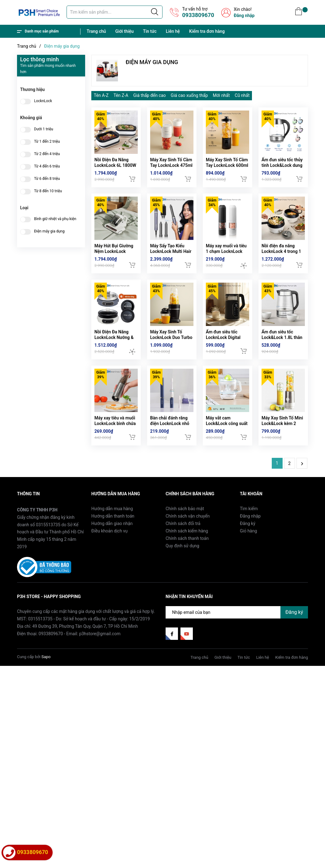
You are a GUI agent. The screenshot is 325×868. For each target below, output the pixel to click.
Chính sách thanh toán (187, 565)
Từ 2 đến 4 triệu (47, 154)
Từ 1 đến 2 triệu (47, 142)
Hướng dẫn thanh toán (113, 543)
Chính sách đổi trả (183, 550)
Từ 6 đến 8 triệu (47, 179)
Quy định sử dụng (182, 573)
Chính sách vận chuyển (188, 543)
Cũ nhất (242, 95)
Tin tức (150, 31)
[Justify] (155, 12)
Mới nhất (221, 95)
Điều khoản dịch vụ (109, 558)
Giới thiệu (124, 31)
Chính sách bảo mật (185, 536)
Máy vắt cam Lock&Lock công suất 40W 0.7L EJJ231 (227, 450)
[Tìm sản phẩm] (115, 12)
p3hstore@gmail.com (100, 660)
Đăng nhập (244, 15)
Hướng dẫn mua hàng (112, 536)
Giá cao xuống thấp (189, 95)
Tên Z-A (121, 95)
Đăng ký (248, 550)
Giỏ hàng (248, 558)
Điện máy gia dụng (49, 231)
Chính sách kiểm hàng (187, 558)
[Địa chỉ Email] (237, 639)
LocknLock (43, 101)
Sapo (46, 684)
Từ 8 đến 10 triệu (48, 191)
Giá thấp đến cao (149, 95)
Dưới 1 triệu (44, 129)
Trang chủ (96, 31)
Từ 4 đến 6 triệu (47, 166)
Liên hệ (173, 31)
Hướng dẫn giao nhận (112, 550)
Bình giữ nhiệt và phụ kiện (55, 219)
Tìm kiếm (249, 536)
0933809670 (198, 15)
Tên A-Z (101, 95)
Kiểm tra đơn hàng (207, 31)
